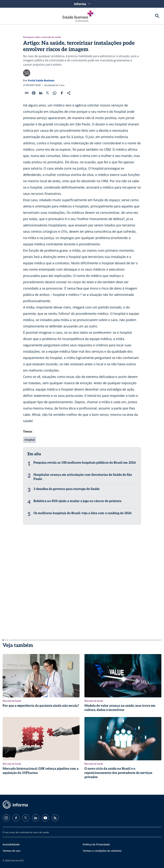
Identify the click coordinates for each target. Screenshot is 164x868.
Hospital (30, 440)
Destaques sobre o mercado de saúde (42, 37)
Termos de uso (11, 851)
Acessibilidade (11, 844)
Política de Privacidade (96, 844)
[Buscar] (157, 16)
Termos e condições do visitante (102, 851)
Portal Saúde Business (41, 80)
